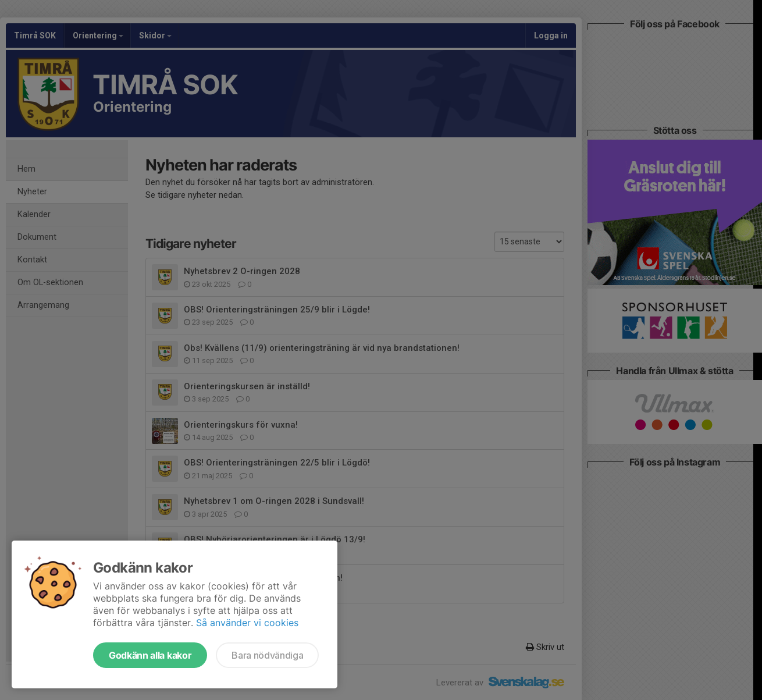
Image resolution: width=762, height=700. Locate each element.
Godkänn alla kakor (150, 655)
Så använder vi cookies (247, 623)
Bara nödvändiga (267, 655)
